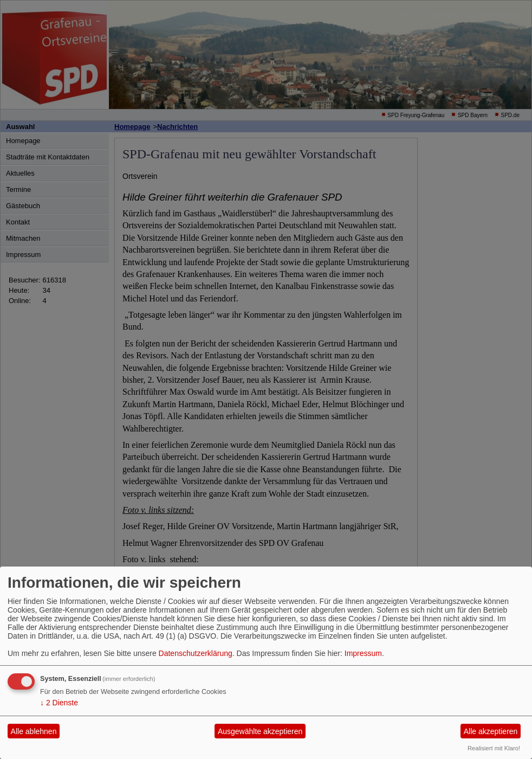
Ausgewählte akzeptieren (260, 731)
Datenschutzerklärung (196, 653)
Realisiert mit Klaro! (494, 748)
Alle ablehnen (34, 731)
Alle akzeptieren (491, 731)
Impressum (363, 653)
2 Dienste (59, 703)
